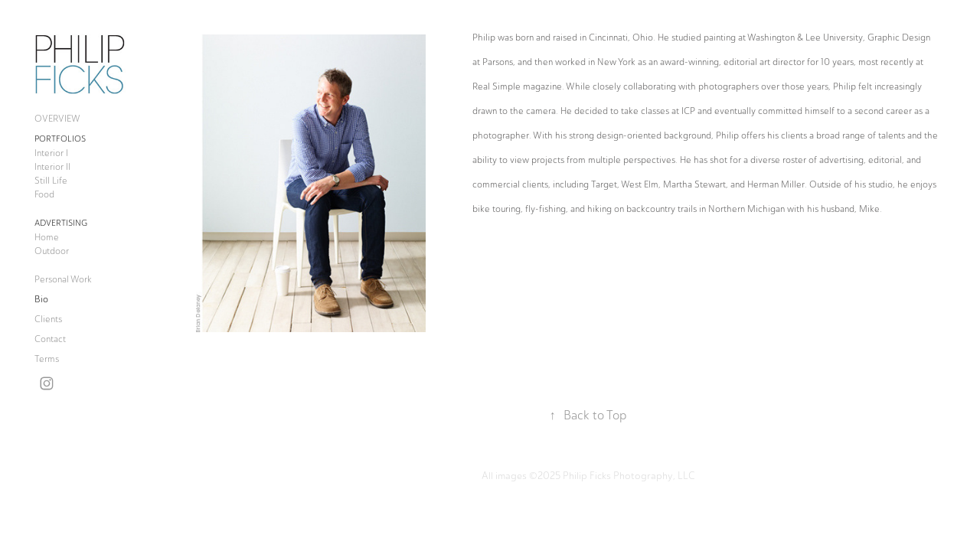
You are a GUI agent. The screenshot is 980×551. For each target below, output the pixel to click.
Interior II (52, 167)
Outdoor (52, 251)
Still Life (51, 181)
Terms (47, 359)
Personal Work (63, 279)
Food (44, 194)
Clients (48, 319)
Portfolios (60, 139)
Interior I (51, 153)
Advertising (61, 223)
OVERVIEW (57, 119)
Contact (50, 339)
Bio (41, 299)
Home (47, 237)
